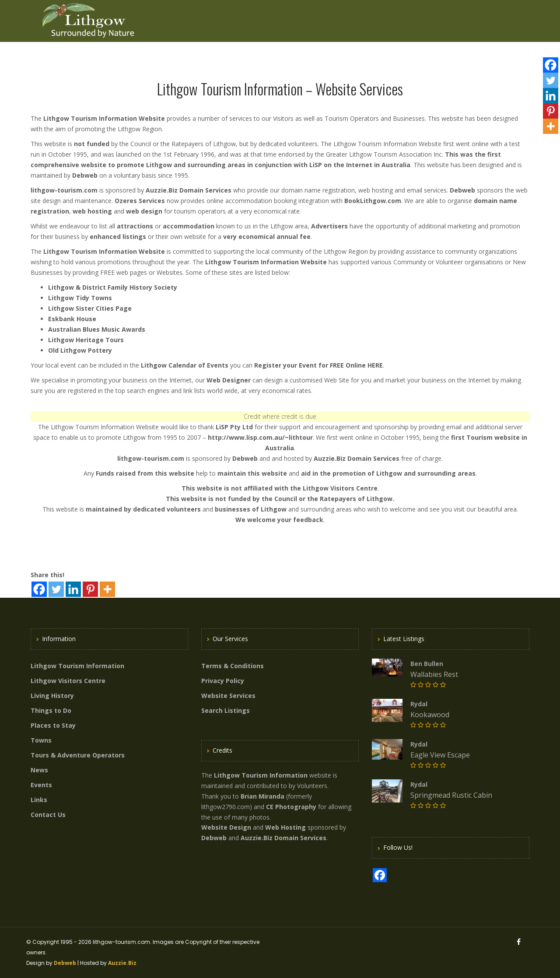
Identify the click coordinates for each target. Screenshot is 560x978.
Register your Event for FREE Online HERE (318, 365)
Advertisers (329, 226)
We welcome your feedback (279, 520)
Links (39, 800)
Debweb (85, 175)
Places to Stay (53, 725)
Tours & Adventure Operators (78, 755)
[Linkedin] (73, 589)
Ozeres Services (140, 201)
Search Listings (226, 710)
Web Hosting (285, 827)
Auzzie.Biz (122, 963)
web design (144, 211)
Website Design (226, 827)
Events (41, 785)
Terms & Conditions (233, 666)
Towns (41, 740)
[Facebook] (39, 589)
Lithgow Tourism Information (77, 666)
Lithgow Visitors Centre (340, 488)
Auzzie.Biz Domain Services (189, 190)
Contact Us (48, 815)
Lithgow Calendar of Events (185, 365)
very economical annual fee (267, 237)
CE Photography (291, 807)
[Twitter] (56, 589)
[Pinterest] (90, 589)
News (39, 770)
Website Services (228, 696)
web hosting (92, 211)
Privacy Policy (223, 681)
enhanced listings (118, 237)
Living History (52, 696)
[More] (107, 589)
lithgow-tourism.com (64, 190)
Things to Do (51, 710)
